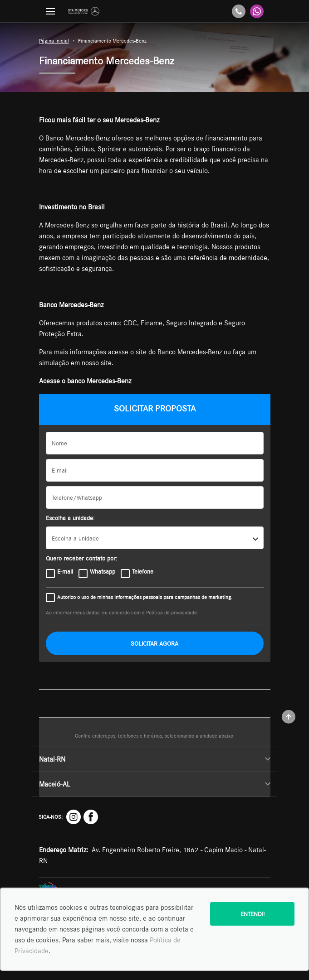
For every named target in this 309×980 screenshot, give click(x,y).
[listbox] (155, 538)
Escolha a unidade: (70, 518)
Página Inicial (54, 41)
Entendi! (253, 914)
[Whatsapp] (257, 11)
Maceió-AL (155, 784)
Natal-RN (155, 759)
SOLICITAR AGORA (154, 643)
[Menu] (50, 11)
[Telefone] (239, 11)
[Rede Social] (74, 817)
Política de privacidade (172, 613)
